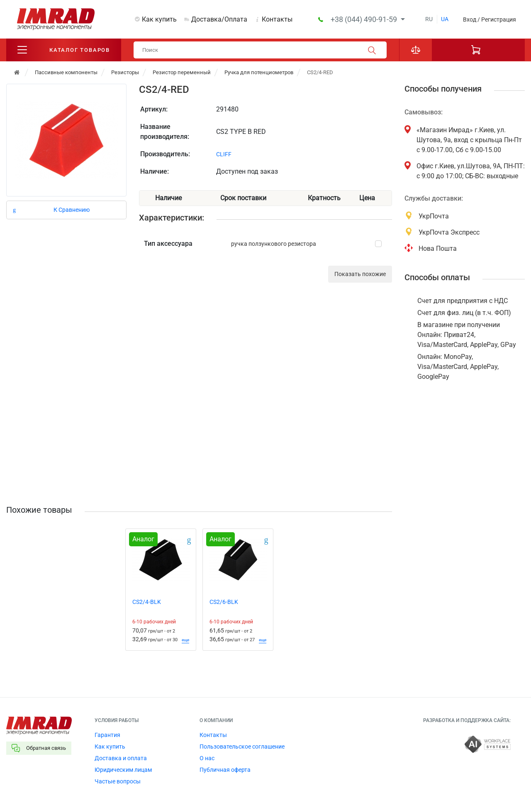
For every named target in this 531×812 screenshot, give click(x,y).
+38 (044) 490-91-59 (365, 19)
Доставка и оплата (121, 758)
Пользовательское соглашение (242, 747)
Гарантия (107, 735)
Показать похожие (360, 274)
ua (445, 19)
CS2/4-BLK (147, 602)
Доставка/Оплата (219, 19)
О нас (207, 758)
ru (429, 19)
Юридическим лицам (123, 770)
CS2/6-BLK (224, 602)
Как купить (159, 19)
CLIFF (224, 154)
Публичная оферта (225, 770)
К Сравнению (72, 210)
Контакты (277, 19)
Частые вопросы (118, 781)
